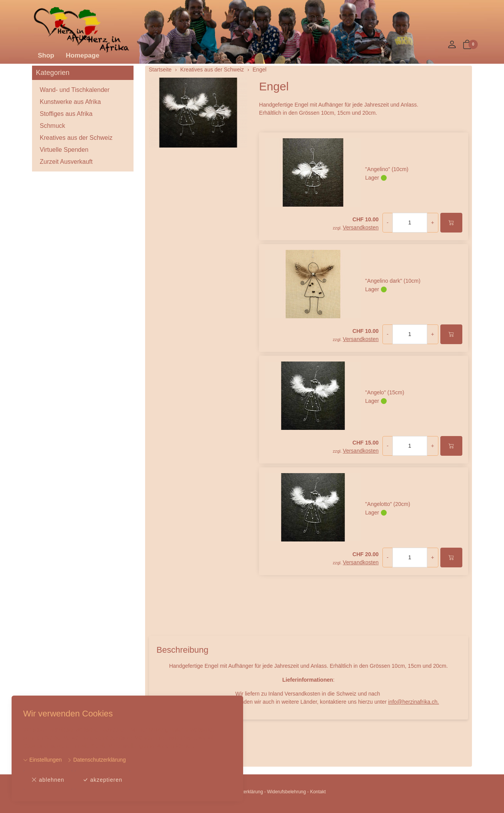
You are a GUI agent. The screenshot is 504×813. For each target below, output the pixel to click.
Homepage (83, 55)
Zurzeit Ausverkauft (66, 162)
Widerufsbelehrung (287, 792)
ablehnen (48, 780)
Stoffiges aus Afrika (66, 114)
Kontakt (318, 792)
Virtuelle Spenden (64, 150)
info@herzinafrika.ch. (414, 702)
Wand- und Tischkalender (75, 90)
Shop (46, 55)
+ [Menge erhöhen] (433, 222)
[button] (467, 45)
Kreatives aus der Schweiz (76, 138)
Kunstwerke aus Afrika (70, 102)
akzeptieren (102, 780)
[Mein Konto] (452, 45)
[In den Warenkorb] (451, 223)
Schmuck (52, 126)
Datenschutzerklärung (96, 760)
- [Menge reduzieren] (388, 222)
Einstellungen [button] (42, 760)
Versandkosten (361, 227)
